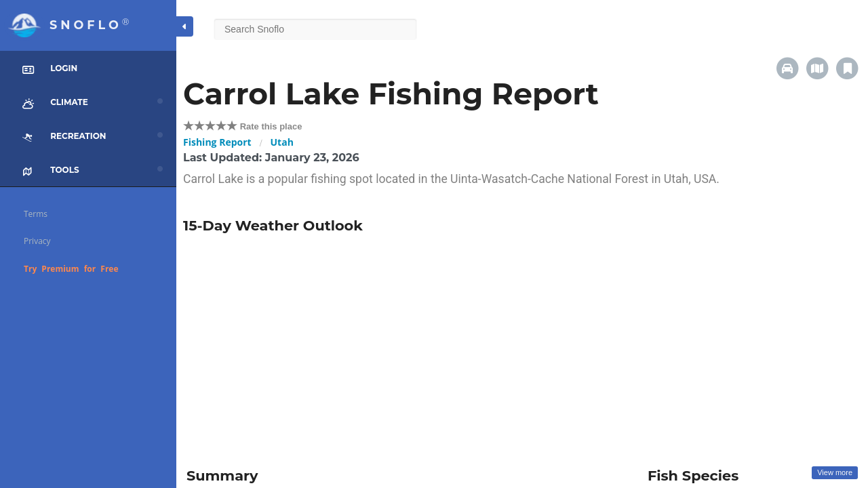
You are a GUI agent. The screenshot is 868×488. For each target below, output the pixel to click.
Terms (36, 214)
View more (835, 472)
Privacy (37, 241)
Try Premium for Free (71, 269)
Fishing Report (217, 142)
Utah (282, 142)
